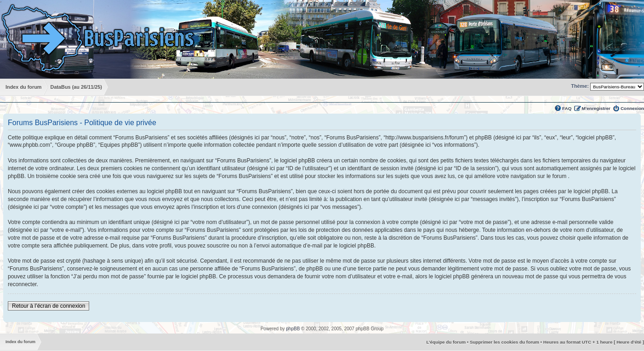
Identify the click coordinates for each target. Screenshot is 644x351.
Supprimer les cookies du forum (504, 342)
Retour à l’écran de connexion (48, 306)
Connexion (632, 108)
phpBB (293, 329)
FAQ (567, 108)
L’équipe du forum (446, 342)
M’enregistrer (596, 108)
